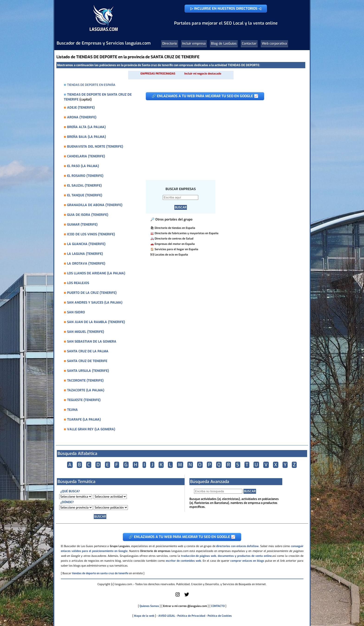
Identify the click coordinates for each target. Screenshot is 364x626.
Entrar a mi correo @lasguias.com (185, 606)
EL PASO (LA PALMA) (83, 166)
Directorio (170, 44)
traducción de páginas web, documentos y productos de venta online (226, 556)
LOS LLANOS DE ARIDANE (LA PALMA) (96, 273)
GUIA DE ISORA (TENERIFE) (88, 215)
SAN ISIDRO (76, 312)
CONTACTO (218, 606)
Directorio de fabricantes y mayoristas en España (187, 233)
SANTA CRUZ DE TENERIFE (87, 361)
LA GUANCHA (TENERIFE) (86, 244)
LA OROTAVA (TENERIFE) (86, 264)
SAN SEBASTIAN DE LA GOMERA (92, 342)
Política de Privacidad (191, 616)
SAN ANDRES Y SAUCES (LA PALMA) (95, 303)
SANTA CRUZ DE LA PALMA (88, 351)
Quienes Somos (149, 606)
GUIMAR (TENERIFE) (82, 225)
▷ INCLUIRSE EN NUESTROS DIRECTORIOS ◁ (226, 9)
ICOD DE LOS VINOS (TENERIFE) (91, 234)
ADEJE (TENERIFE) (81, 108)
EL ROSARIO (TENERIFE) (85, 176)
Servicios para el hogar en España (176, 249)
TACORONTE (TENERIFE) (85, 381)
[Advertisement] (219, 138)
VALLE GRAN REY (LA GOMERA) (91, 429)
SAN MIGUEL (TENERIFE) (86, 332)
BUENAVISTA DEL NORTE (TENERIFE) (95, 147)
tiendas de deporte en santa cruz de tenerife (100, 573)
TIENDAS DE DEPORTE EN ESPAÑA (91, 85)
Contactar (249, 44)
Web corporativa (274, 44)
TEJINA (72, 410)
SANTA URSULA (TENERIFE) (88, 371)
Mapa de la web (144, 616)
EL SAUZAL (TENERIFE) (84, 186)
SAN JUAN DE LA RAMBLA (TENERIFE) (96, 322)
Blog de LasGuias (224, 44)
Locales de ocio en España (171, 255)
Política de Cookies (220, 616)
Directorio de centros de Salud (174, 239)
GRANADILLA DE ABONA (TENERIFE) (95, 205)
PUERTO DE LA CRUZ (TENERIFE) (92, 293)
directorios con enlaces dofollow (237, 546)
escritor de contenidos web (183, 561)
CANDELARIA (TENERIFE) (86, 156)
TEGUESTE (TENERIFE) (84, 400)
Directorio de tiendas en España (175, 228)
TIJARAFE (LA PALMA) (84, 420)
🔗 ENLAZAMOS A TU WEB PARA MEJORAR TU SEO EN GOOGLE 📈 (205, 96)
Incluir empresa (194, 44)
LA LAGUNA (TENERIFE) (85, 254)
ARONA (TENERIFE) (82, 117)
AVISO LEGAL (167, 616)
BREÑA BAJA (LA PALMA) (86, 137)
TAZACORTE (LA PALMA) (86, 390)
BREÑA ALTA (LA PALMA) (86, 127)
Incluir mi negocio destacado (203, 74)
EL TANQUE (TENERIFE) (85, 195)
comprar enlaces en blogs (247, 561)
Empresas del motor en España (175, 244)
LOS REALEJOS (78, 283)
